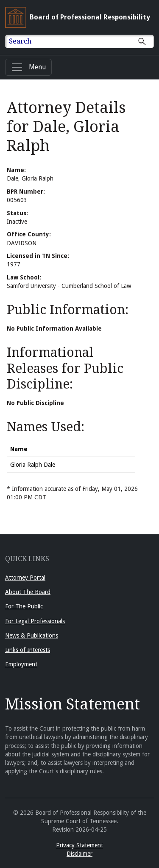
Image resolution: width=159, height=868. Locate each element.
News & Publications (32, 635)
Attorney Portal (25, 578)
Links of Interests (28, 650)
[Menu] (28, 67)
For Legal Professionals (35, 621)
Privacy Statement (79, 845)
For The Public (24, 606)
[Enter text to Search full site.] (85, 41)
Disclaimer (79, 854)
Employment (21, 664)
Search (20, 41)
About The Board (28, 592)
